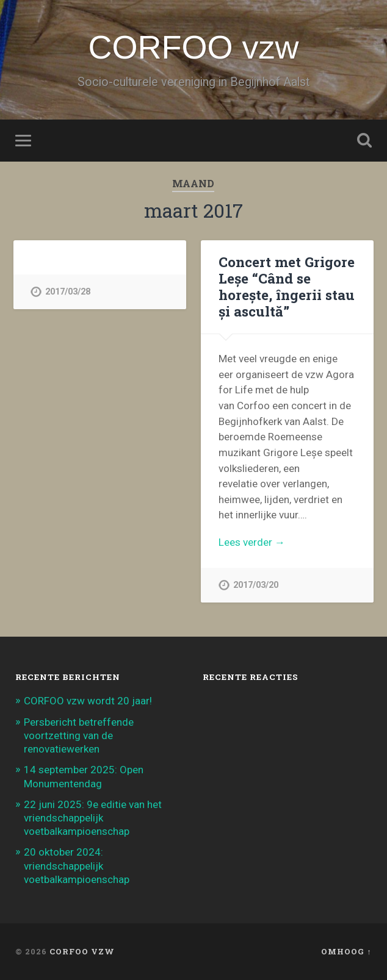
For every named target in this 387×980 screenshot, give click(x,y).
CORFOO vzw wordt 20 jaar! (88, 701)
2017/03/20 (256, 585)
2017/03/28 (68, 292)
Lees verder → (252, 542)
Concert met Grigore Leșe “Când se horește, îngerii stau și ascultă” (287, 286)
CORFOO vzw (193, 47)
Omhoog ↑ (346, 951)
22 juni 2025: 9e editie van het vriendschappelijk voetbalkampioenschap (93, 818)
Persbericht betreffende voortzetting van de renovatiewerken (79, 735)
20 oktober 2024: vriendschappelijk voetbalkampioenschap (77, 865)
